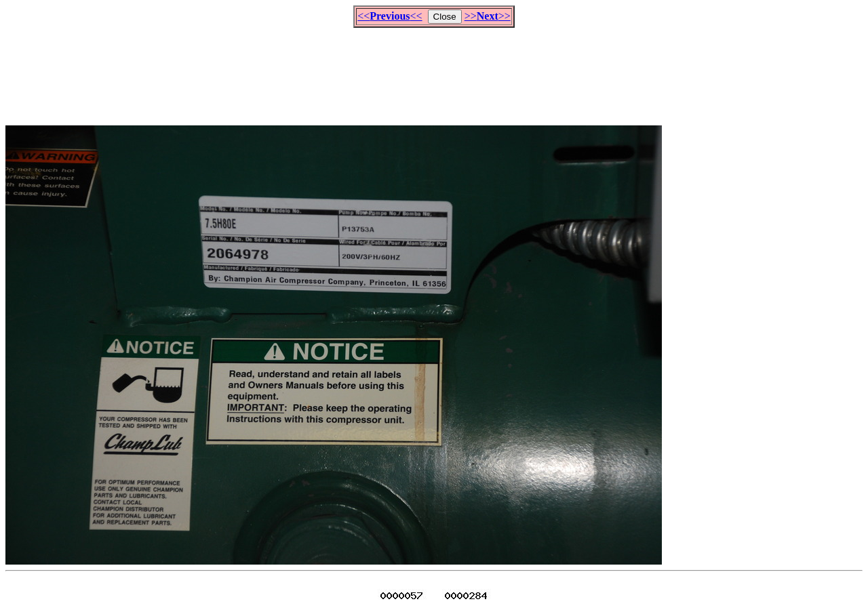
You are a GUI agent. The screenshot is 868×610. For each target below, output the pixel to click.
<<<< (390, 16)
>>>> (488, 16)
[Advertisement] (434, 70)
